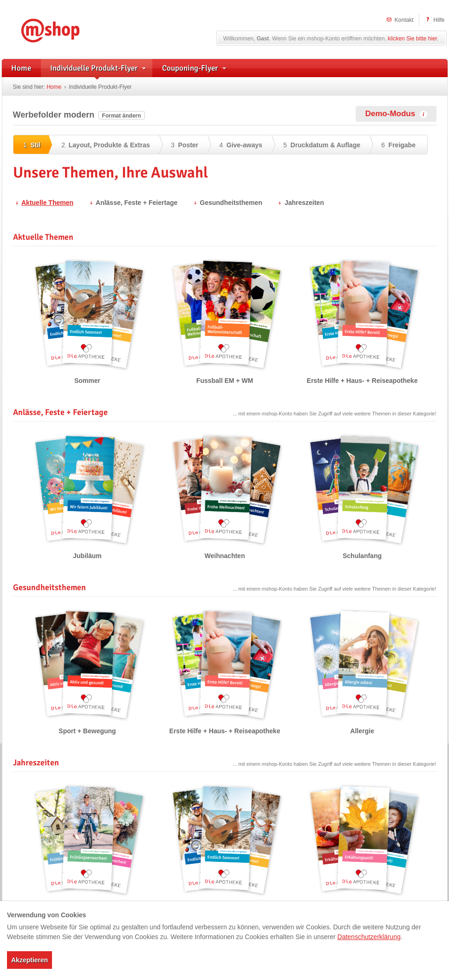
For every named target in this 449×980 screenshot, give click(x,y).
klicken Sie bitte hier (412, 39)
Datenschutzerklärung (369, 937)
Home (54, 87)
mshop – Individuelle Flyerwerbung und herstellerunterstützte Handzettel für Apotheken (64, 29)
